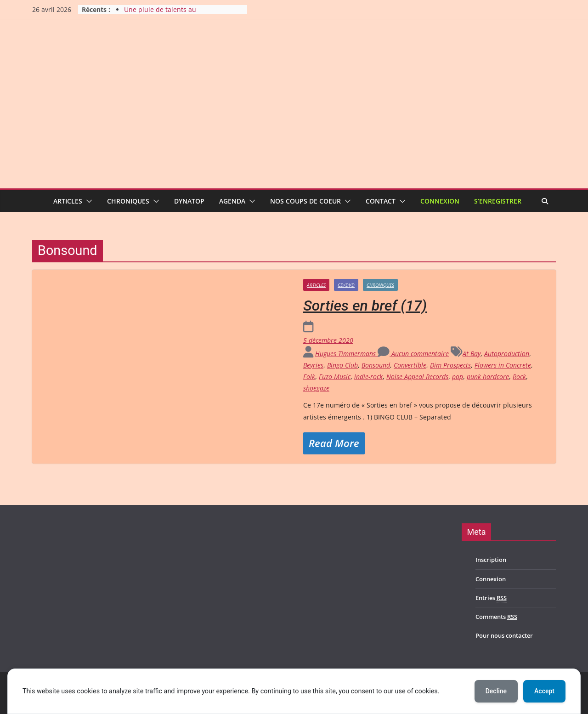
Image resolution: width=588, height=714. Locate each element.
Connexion (440, 201)
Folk (309, 377)
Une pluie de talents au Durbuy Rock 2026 (160, 14)
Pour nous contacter (504, 635)
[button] (87, 201)
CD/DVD (346, 285)
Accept (544, 691)
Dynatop (189, 201)
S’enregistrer (498, 201)
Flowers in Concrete (503, 365)
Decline (496, 691)
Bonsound (376, 365)
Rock (519, 377)
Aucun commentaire (413, 354)
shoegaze (316, 388)
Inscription (491, 560)
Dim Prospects (450, 365)
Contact (381, 201)
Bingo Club (342, 365)
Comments (496, 617)
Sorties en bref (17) (365, 306)
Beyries (313, 365)
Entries (491, 598)
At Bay (472, 354)
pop (458, 377)
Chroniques (128, 201)
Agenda (232, 201)
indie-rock (368, 377)
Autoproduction (507, 354)
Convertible (410, 365)
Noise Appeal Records (417, 377)
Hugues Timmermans (346, 354)
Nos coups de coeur (305, 201)
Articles (68, 201)
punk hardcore (488, 377)
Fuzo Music (335, 377)
